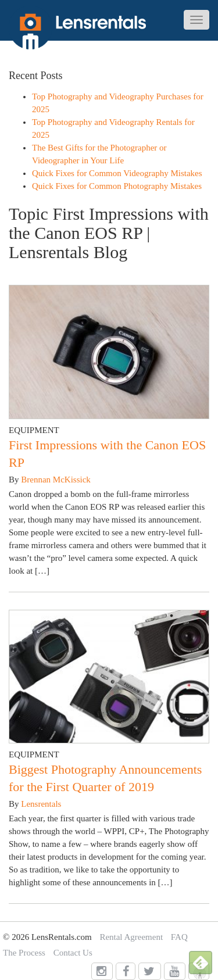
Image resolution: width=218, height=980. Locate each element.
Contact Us (73, 953)
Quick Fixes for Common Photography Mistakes (117, 186)
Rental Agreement (131, 937)
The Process (24, 953)
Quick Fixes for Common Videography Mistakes (117, 173)
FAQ (179, 937)
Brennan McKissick (56, 480)
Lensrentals (41, 804)
